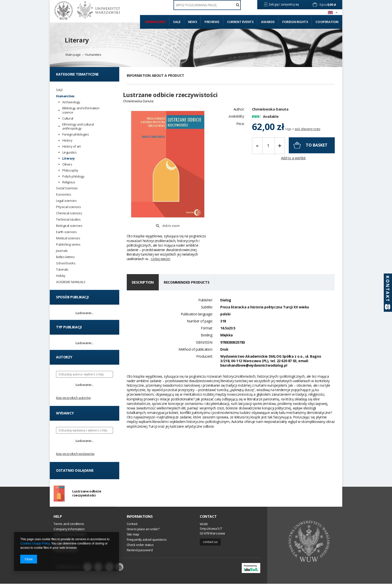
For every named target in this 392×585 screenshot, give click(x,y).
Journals (62, 251)
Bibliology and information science (81, 110)
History (67, 140)
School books (66, 263)
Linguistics (69, 152)
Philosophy (70, 170)
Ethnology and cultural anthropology (78, 127)
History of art (71, 146)
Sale (177, 22)
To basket (317, 148)
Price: (240, 127)
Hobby (61, 276)
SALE (59, 90)
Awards (268, 22)
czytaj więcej (160, 247)
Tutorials (62, 269)
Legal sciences (66, 201)
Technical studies (68, 219)
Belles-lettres (65, 257)
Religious (69, 182)
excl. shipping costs (307, 132)
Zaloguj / (275, 4)
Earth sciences (66, 232)
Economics (63, 194)
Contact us (210, 543)
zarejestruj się (290, 4)
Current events (240, 22)
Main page (73, 55)
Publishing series (68, 244)
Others (67, 164)
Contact (208, 517)
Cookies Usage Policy (35, 543)
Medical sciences (68, 238)
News (192, 22)
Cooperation (327, 22)
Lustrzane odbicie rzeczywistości (87, 494)
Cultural (68, 118)
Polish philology (73, 176)
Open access (155, 22)
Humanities (93, 55)
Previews (212, 22)
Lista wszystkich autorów (73, 398)
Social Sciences (67, 188)
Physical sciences (68, 207)
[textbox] (207, 5)
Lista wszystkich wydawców (75, 454)
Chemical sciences (69, 213)
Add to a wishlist (293, 161)
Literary (77, 40)
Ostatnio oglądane (75, 470)
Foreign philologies (75, 134)
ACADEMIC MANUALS (71, 282)
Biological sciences (69, 226)
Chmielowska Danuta (270, 112)
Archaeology (71, 102)
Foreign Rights (295, 22)
